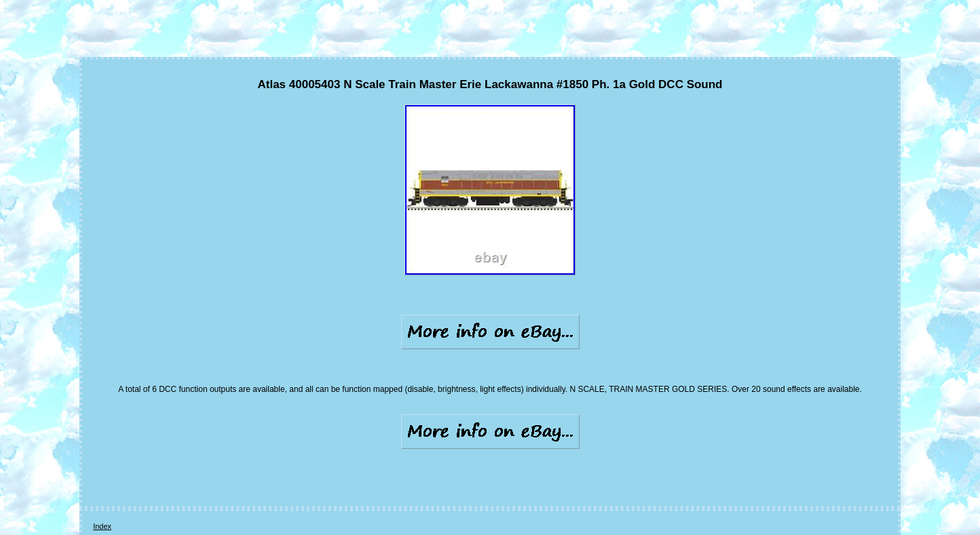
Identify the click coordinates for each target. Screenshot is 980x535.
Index (102, 526)
